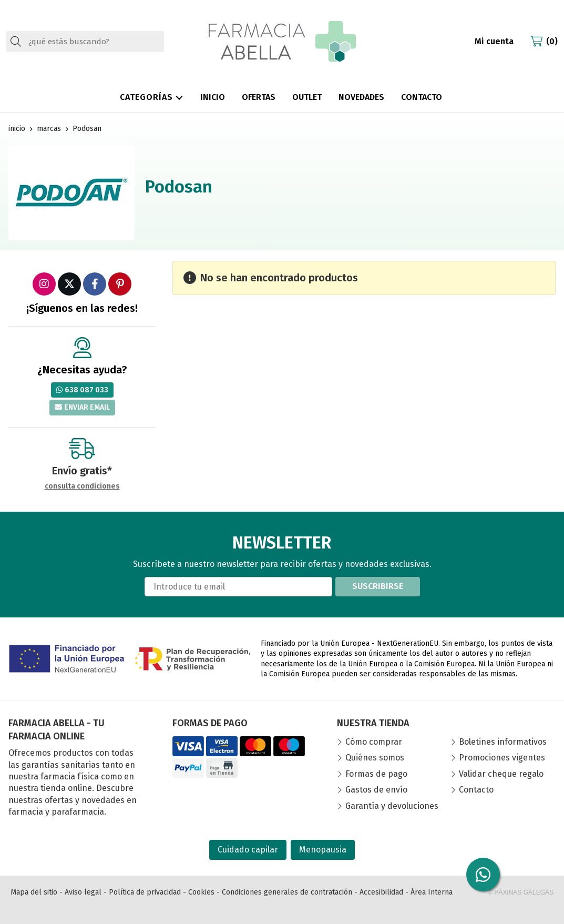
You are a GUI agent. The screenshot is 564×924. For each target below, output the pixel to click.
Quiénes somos (375, 758)
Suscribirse (378, 586)
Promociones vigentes (502, 758)
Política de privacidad (145, 892)
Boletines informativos (503, 742)
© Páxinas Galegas (521, 892)
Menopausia (323, 850)
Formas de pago (376, 774)
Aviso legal (83, 892)
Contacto (476, 790)
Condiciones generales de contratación (287, 892)
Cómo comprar (374, 742)
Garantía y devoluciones (392, 806)
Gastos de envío (376, 790)
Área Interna (432, 892)
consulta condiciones (82, 486)
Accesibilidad (381, 892)
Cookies (201, 892)
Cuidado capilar (248, 850)
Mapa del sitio (34, 892)
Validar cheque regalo (501, 774)
